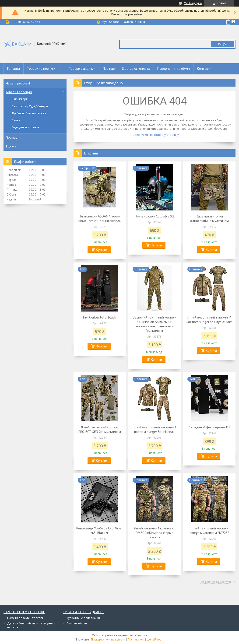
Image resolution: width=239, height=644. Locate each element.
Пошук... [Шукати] (223, 44)
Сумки (16, 120)
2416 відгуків (193, 3)
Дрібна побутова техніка (29, 113)
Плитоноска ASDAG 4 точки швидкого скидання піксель (100, 218)
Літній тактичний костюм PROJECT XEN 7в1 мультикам (100, 429)
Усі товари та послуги (216, 582)
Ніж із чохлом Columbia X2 (155, 216)
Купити (102, 250)
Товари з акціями (82, 69)
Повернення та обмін (174, 69)
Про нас (109, 69)
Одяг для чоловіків (25, 127)
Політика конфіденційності (145, 640)
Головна (14, 69)
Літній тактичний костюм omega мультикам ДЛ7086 (209, 530)
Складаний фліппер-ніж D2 (209, 427)
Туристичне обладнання (84, 618)
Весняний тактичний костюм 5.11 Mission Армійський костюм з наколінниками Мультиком (155, 324)
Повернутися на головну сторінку (155, 135)
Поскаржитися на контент (108, 640)
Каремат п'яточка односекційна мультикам (209, 218)
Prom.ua (142, 635)
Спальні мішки (77, 623)
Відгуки (11, 146)
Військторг (19, 99)
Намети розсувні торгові (25, 618)
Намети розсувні (18, 83)
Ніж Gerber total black (100, 317)
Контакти (204, 69)
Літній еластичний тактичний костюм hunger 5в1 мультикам (209, 319)
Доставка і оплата (136, 69)
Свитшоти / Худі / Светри (30, 106)
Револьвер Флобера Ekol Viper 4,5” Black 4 (100, 530)
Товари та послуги (41, 69)
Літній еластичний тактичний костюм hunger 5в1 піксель (154, 429)
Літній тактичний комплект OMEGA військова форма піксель (154, 533)
